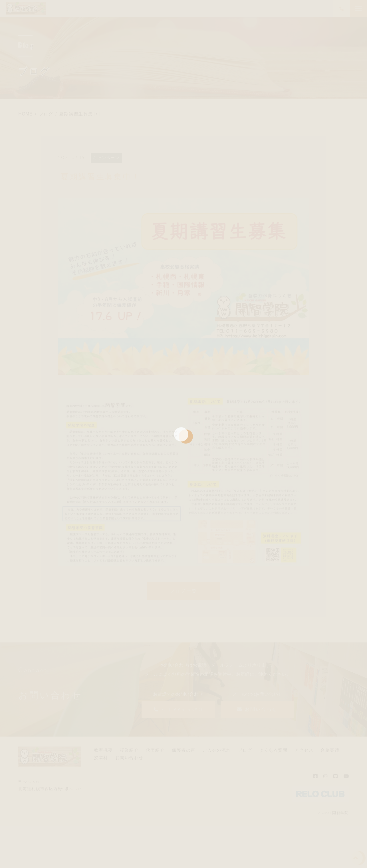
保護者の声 (184, 750)
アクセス (304, 750)
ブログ (245, 750)
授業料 (101, 758)
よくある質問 (273, 750)
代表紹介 (155, 750)
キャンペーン (106, 158)
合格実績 (330, 750)
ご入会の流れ (217, 750)
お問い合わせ (129, 758)
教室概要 (103, 750)
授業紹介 (129, 750)
